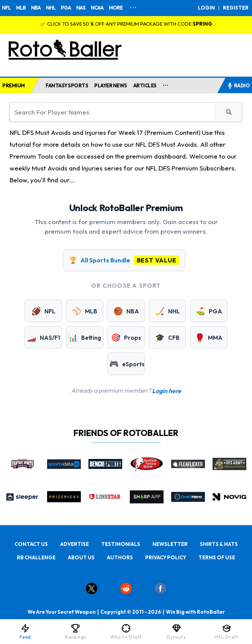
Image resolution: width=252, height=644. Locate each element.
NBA (36, 8)
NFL (6, 8)
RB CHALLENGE (36, 557)
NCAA (97, 8)
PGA (66, 8)
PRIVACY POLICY (166, 557)
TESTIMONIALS (121, 544)
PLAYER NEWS (111, 85)
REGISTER (236, 8)
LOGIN (206, 8)
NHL (51, 8)
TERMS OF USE (217, 557)
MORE (116, 8)
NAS (81, 8)
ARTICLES (145, 85)
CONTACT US (31, 544)
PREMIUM (14, 85)
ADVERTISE (74, 544)
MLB (21, 8)
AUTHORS (120, 557)
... (166, 84)
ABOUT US (81, 557)
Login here (167, 391)
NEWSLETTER (170, 544)
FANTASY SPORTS (67, 85)
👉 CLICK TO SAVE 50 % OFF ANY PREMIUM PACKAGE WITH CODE (126, 24)
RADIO (239, 85)
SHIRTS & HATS (219, 544)
